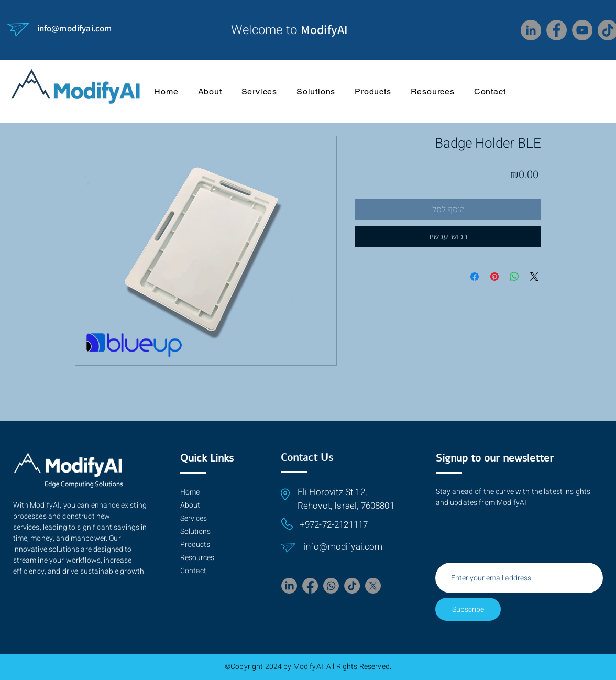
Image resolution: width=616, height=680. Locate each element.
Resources (197, 558)
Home (190, 492)
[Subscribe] (468, 609)
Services (194, 518)
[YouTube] (582, 30)
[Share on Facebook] (475, 277)
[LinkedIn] (531, 30)
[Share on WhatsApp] (514, 277)
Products (195, 545)
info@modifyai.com (75, 28)
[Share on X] (534, 277)
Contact (193, 571)
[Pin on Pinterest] (494, 277)
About (190, 505)
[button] (432, 91)
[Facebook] (557, 30)
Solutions (195, 531)
